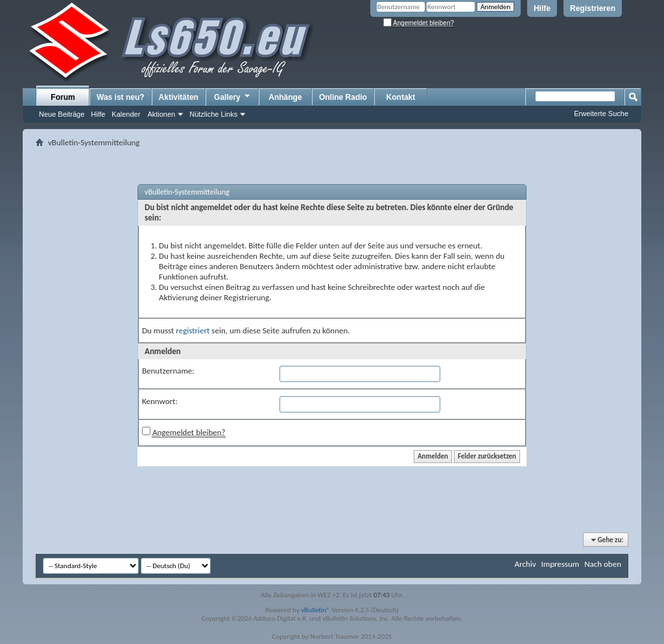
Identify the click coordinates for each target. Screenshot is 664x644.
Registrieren (593, 8)
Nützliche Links (213, 114)
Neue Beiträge (62, 114)
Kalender (126, 114)
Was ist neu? (121, 97)
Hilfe (542, 8)
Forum (63, 97)
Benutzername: (168, 371)
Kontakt (401, 97)
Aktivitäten (179, 97)
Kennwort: (160, 401)
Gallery (233, 97)
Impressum (560, 564)
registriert (193, 330)
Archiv (525, 564)
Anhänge (285, 97)
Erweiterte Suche (601, 113)
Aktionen (161, 114)
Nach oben (603, 564)
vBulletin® (315, 610)
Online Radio (343, 97)
